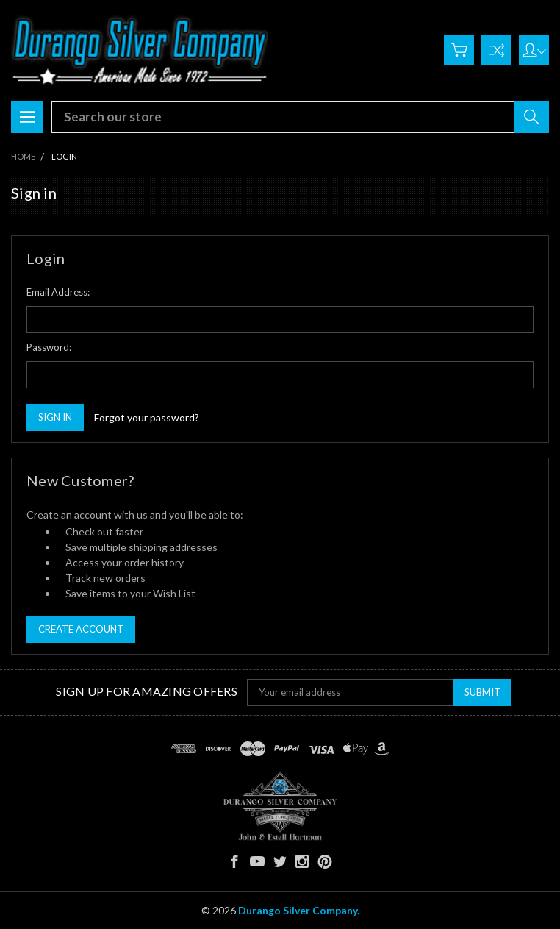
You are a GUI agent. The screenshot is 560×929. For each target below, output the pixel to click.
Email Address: (58, 292)
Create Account (81, 629)
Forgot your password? (147, 417)
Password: (49, 347)
